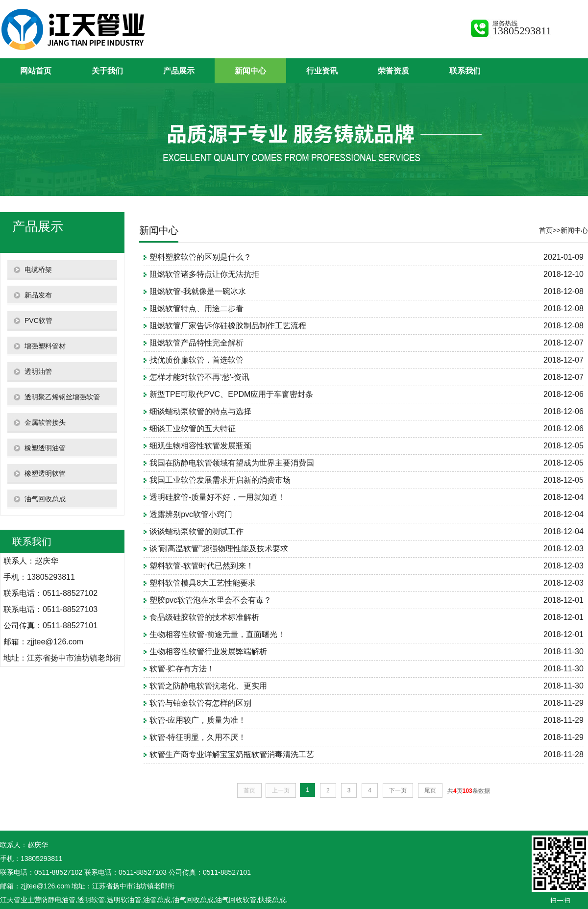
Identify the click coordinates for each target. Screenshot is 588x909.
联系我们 (465, 71)
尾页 (430, 790)
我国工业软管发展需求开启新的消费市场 (220, 480)
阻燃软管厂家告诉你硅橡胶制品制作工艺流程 (228, 326)
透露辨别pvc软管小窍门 (191, 514)
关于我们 (107, 71)
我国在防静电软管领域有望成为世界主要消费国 (232, 463)
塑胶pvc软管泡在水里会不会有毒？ (210, 600)
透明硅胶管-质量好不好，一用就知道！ (217, 497)
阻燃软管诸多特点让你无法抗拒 (204, 274)
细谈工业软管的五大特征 (193, 429)
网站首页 (36, 71)
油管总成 (157, 900)
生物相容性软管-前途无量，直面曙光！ (217, 634)
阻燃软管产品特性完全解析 (196, 343)
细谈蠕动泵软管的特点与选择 (200, 411)
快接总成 (272, 900)
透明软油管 (124, 900)
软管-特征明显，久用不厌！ (198, 737)
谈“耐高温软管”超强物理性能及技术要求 (219, 549)
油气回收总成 (193, 900)
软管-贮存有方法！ (182, 669)
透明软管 (91, 900)
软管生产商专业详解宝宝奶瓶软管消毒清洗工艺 (232, 754)
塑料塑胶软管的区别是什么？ (200, 257)
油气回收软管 (236, 900)
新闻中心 (250, 71)
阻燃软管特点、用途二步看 (196, 308)
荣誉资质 (393, 71)
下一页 (398, 790)
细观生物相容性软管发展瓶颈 (200, 446)
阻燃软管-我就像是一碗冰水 (198, 291)
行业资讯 (322, 71)
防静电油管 (58, 900)
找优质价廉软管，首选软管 (196, 360)
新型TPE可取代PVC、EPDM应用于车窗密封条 (231, 394)
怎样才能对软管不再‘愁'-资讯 (199, 377)
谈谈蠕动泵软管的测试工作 (196, 531)
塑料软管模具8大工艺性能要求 (203, 583)
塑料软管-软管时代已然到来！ (202, 566)
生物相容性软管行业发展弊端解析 (208, 651)
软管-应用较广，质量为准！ (198, 720)
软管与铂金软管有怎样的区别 (200, 703)
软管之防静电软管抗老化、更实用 (208, 686)
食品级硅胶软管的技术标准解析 (204, 617)
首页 (546, 230)
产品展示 (179, 71)
